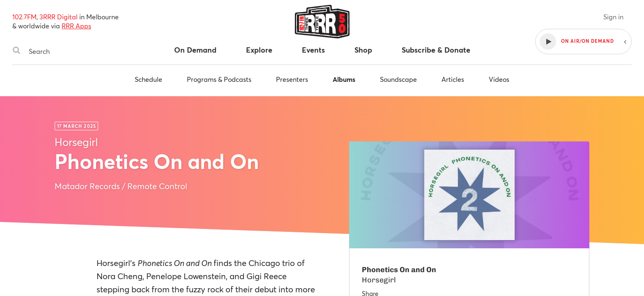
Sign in (613, 17)
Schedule (148, 79)
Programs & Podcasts (219, 79)
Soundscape (398, 79)
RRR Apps (76, 26)
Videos (499, 79)
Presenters (292, 79)
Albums (344, 79)
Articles (453, 79)
